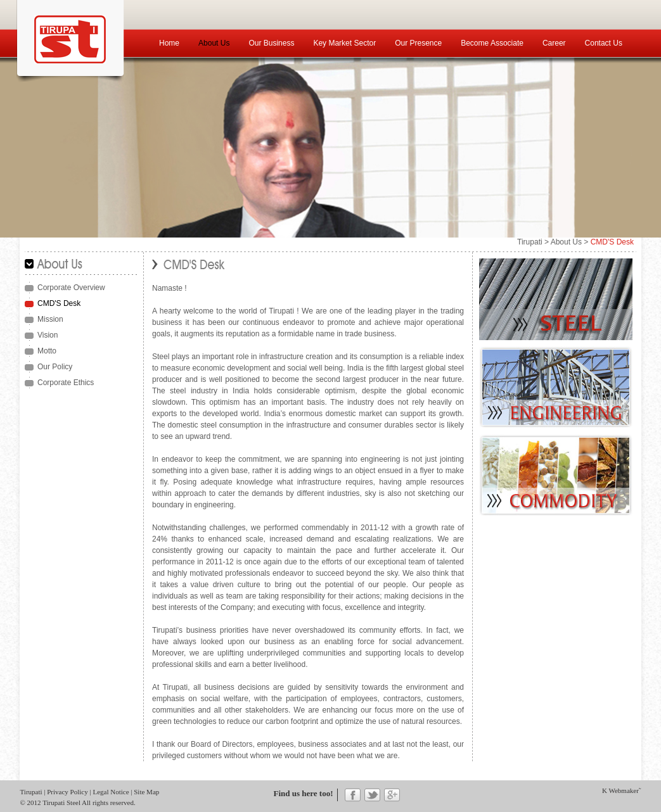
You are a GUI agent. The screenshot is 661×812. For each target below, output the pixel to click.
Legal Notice (111, 792)
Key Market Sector (344, 43)
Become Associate (492, 43)
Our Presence (418, 43)
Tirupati (530, 242)
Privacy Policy (67, 792)
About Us (214, 43)
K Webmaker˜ (622, 790)
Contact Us (604, 43)
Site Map (146, 792)
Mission (50, 319)
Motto (47, 351)
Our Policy (55, 367)
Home (169, 43)
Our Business (271, 43)
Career (554, 43)
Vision (48, 335)
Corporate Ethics (66, 383)
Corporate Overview (71, 288)
